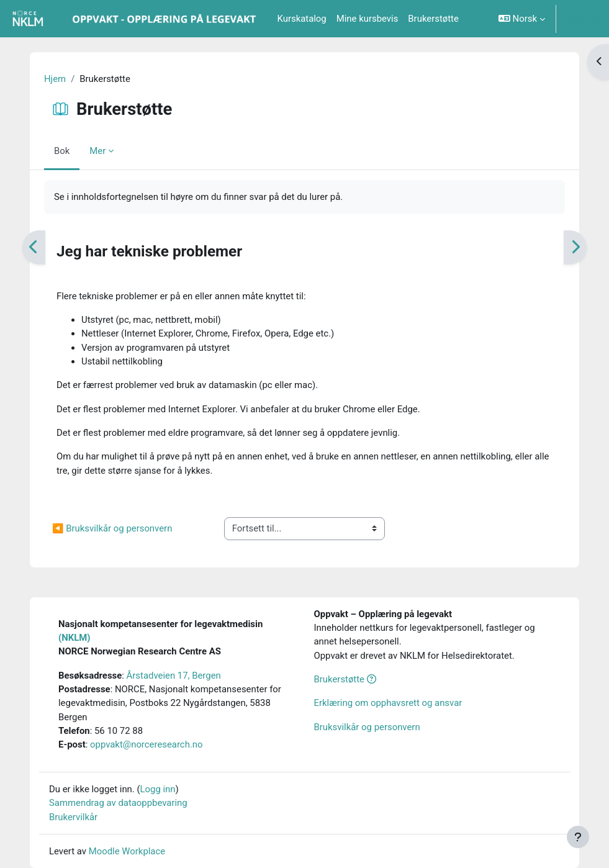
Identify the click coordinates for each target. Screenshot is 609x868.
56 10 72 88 (119, 731)
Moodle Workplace (127, 851)
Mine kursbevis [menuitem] (368, 19)
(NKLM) (74, 638)
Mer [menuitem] (97, 151)
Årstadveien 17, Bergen (174, 676)
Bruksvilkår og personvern (367, 727)
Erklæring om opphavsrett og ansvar (388, 703)
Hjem (55, 79)
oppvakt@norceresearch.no (146, 744)
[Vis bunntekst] (578, 837)
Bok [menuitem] (62, 151)
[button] (522, 19)
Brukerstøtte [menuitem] (433, 19)
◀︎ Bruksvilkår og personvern (112, 528)
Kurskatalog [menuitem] (302, 19)
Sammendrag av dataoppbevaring (118, 803)
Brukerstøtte (345, 679)
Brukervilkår (73, 817)
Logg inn (581, 19)
